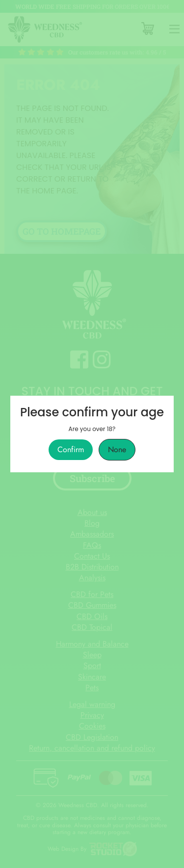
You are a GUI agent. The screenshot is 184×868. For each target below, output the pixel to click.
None (117, 450)
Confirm (71, 450)
